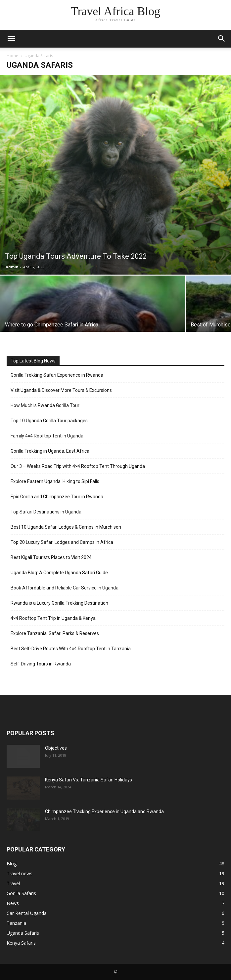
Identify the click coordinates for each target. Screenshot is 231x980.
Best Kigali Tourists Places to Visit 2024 (51, 557)
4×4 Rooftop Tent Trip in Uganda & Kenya (53, 618)
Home (12, 56)
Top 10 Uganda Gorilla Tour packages (49, 421)
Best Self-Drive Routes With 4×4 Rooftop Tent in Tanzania (71, 649)
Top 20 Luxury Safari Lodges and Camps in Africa (62, 542)
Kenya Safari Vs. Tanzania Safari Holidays (89, 780)
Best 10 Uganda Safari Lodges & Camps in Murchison (66, 527)
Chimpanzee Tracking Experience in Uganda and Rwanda (104, 811)
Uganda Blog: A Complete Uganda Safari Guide (59, 573)
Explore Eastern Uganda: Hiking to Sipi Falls (55, 481)
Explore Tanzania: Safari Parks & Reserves (55, 633)
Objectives (56, 748)
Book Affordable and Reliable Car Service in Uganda (65, 588)
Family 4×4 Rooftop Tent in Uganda (47, 436)
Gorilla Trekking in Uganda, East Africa (50, 451)
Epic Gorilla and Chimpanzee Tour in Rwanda (57, 497)
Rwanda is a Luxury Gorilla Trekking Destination (59, 603)
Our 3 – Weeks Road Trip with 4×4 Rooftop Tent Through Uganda (78, 466)
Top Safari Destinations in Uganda (46, 512)
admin (12, 267)
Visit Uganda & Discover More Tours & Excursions (61, 390)
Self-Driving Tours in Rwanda (41, 664)
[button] (11, 39)
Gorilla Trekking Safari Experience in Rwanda (57, 375)
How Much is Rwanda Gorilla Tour (45, 405)
